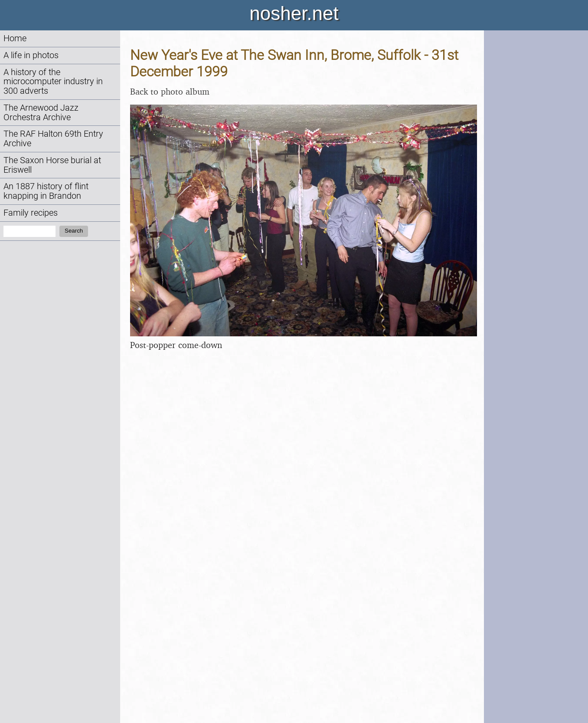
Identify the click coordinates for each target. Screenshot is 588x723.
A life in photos (31, 55)
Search (74, 231)
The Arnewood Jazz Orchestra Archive (41, 113)
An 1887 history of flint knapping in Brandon (46, 191)
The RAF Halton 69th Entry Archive (53, 139)
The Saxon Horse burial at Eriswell (52, 165)
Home (15, 38)
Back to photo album (170, 91)
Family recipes (31, 213)
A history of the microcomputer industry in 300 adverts (53, 82)
